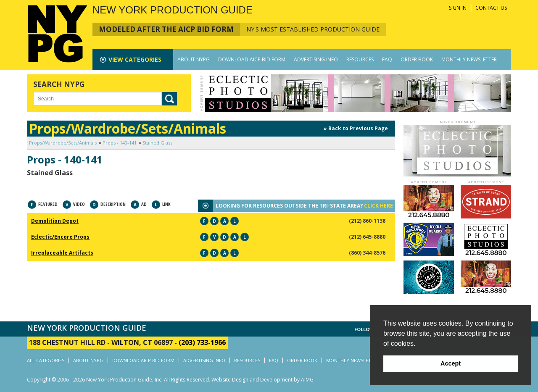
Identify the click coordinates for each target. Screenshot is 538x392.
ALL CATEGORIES (46, 360)
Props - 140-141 (120, 143)
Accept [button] (451, 363)
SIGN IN (458, 8)
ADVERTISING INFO (316, 59)
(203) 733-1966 (202, 342)
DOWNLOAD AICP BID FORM (252, 59)
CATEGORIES (135, 59)
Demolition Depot (55, 221)
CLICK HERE (378, 206)
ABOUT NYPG (194, 59)
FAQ (387, 59)
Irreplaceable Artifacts (62, 253)
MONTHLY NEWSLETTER (469, 59)
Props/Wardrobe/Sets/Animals (63, 143)
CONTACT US (491, 8)
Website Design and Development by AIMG (262, 380)
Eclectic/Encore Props (60, 237)
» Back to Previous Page (356, 128)
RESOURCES (360, 59)
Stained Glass (157, 143)
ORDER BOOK (417, 59)
